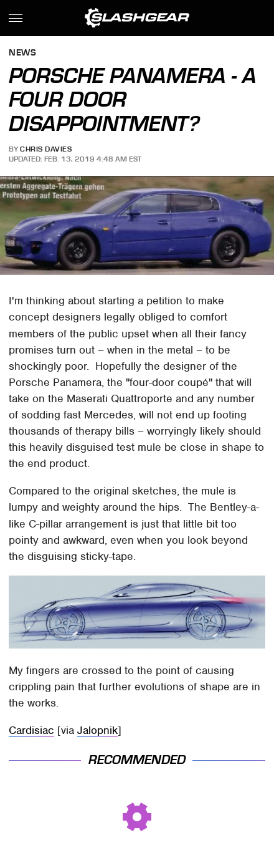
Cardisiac (31, 730)
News (22, 53)
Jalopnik (97, 730)
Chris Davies (46, 149)
